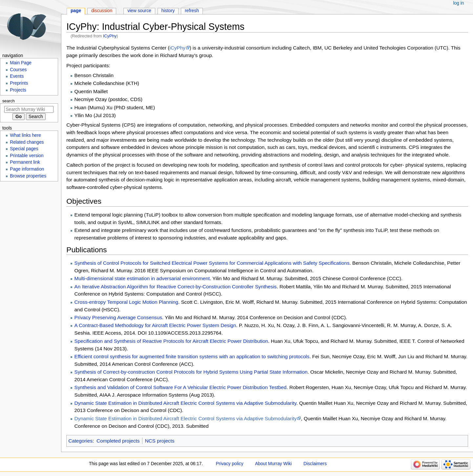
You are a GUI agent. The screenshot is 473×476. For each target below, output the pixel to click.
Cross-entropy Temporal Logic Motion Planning (126, 302)
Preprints (19, 83)
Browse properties (28, 176)
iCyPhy (177, 48)
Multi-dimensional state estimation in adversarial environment (142, 278)
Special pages (24, 149)
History (168, 11)
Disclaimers (315, 464)
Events (17, 76)
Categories (80, 441)
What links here (25, 135)
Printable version (27, 156)
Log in (459, 3)
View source (139, 11)
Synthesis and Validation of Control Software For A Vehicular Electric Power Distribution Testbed (181, 387)
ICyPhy (110, 36)
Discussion (102, 11)
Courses (18, 70)
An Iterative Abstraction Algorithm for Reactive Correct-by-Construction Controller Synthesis (176, 287)
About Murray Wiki (273, 464)
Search (9, 101)
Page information (27, 169)
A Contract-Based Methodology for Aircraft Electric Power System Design (155, 325)
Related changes (27, 142)
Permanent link (25, 162)
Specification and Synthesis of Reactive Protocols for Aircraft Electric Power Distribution (171, 341)
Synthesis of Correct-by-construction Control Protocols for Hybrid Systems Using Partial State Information (191, 372)
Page (76, 11)
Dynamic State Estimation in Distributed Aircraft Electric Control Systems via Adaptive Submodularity (185, 403)
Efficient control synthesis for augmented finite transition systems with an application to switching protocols (192, 356)
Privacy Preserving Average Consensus (118, 317)
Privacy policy (229, 464)
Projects (18, 90)
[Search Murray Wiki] (29, 109)
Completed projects (118, 441)
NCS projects (160, 441)
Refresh (192, 11)
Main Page (21, 63)
